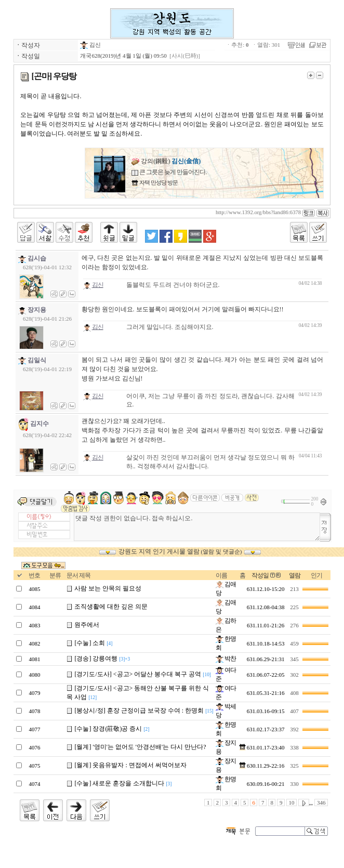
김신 (90, 45)
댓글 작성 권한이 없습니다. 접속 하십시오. (197, 527)
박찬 (226, 659)
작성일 (260, 575)
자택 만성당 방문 (158, 182)
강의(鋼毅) (166, 161)
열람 (295, 575)
